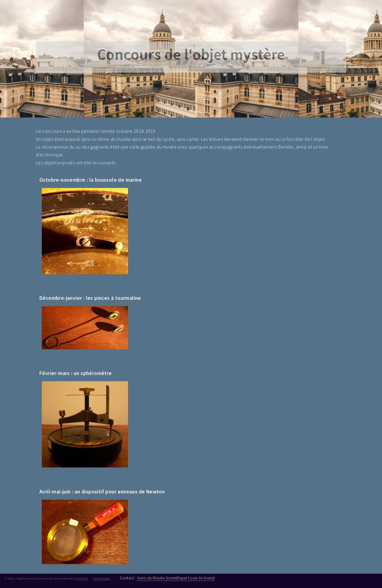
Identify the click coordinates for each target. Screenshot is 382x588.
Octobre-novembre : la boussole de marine (91, 180)
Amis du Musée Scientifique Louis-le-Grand (176, 578)
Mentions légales (102, 578)
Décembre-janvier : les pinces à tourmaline (90, 298)
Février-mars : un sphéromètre (76, 373)
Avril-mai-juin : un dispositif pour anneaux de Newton (102, 492)
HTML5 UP (83, 578)
